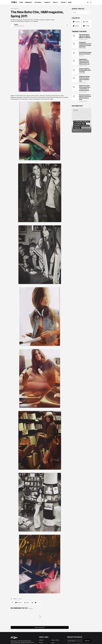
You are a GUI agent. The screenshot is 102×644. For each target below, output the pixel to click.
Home (12, 9)
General (41, 643)
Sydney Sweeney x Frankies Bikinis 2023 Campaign (85, 70)
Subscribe (87, 641)
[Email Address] (75, 641)
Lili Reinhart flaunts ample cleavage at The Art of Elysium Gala (84, 79)
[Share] (67, 25)
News (53, 643)
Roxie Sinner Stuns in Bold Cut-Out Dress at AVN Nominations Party (85, 97)
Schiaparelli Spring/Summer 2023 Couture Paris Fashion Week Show (85, 45)
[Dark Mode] (87, 2)
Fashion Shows (55, 640)
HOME (21, 2)
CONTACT (64, 2)
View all (31, 608)
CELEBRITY (47, 2)
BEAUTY (55, 2)
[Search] (90, 2)
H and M (20, 599)
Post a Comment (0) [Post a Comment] (40, 627)
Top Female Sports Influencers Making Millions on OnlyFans (85, 36)
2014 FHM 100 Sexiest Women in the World (85, 53)
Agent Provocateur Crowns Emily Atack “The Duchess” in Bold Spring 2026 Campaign (85, 88)
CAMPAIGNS (28, 2)
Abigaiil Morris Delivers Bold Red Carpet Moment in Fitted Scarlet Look (84, 62)
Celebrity (41, 640)
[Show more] (39, 603)
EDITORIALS (38, 2)
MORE (70, 2)
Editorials (16, 9)
